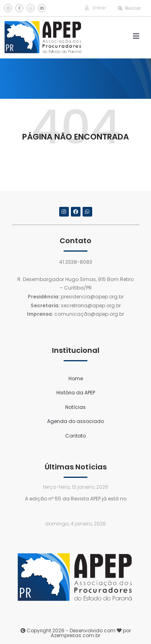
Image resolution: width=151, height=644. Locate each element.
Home (76, 378)
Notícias (75, 407)
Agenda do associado (75, 421)
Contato (75, 436)
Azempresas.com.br (75, 635)
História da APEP (76, 393)
